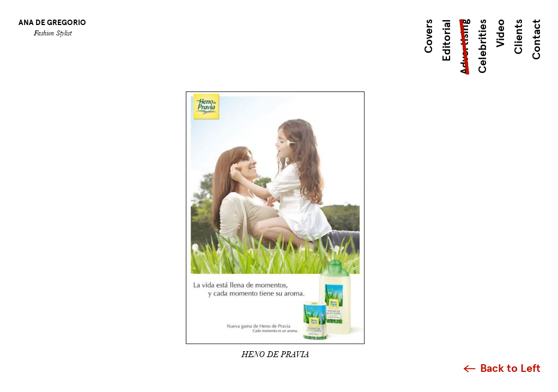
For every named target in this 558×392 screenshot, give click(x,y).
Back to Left (510, 368)
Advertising (465, 47)
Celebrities (483, 46)
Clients (518, 37)
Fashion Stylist (53, 33)
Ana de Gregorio (52, 23)
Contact (536, 39)
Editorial (447, 40)
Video (501, 33)
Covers (429, 36)
